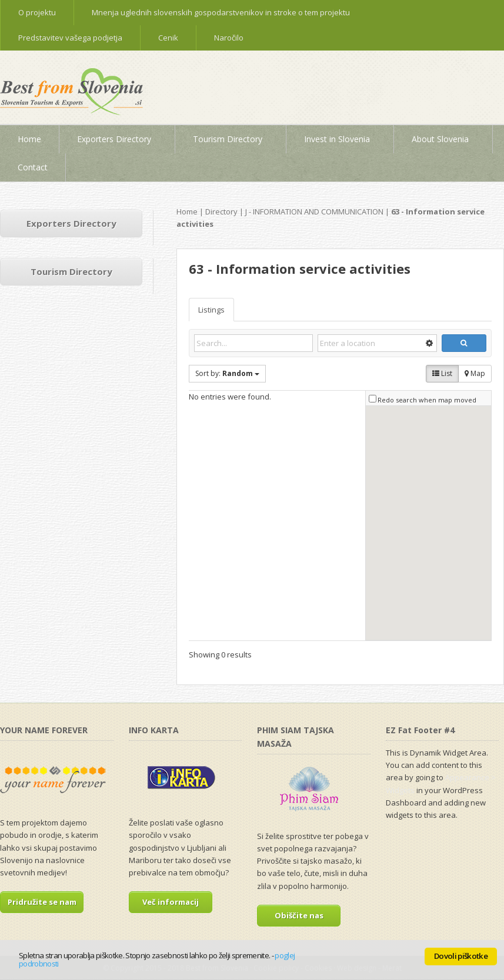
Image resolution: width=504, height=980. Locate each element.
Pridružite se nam (42, 902)
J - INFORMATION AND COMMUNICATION (314, 212)
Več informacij (171, 902)
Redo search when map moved (427, 400)
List (442, 373)
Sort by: (227, 373)
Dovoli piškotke (461, 956)
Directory (221, 212)
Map (475, 373)
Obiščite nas (299, 915)
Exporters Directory (71, 223)
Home (187, 212)
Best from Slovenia (76, 96)
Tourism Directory (71, 271)
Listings (211, 310)
